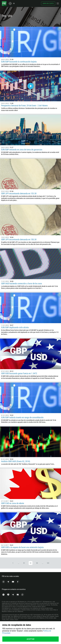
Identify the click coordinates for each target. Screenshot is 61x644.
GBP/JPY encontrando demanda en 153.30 (19, 193)
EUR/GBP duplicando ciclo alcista (15, 327)
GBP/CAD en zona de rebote (13, 503)
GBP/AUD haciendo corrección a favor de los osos (22, 283)
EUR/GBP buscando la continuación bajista (19, 62)
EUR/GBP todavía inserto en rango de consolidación (22, 417)
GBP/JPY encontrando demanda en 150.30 (19, 239)
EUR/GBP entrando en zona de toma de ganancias (22, 150)
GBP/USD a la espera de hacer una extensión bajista (22, 547)
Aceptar (30, 639)
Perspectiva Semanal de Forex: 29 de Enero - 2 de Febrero (24, 106)
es (14, 3)
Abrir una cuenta (48, 3)
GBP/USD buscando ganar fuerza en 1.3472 (19, 373)
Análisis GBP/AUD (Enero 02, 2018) (16, 461)
